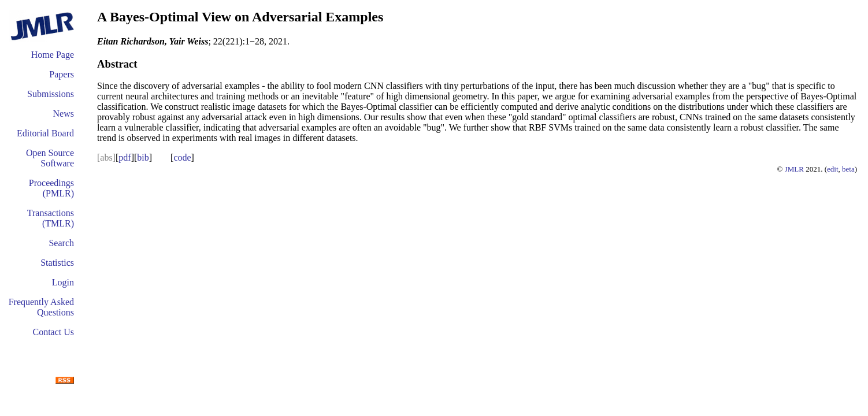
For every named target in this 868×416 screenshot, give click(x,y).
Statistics (57, 263)
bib (143, 157)
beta (848, 169)
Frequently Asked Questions (41, 307)
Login (63, 282)
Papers (62, 74)
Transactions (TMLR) (51, 218)
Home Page (53, 55)
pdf (125, 157)
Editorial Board (45, 133)
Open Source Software (50, 158)
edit (833, 169)
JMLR (794, 169)
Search (61, 243)
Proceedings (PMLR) (51, 188)
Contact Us (53, 332)
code (182, 157)
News (64, 114)
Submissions (51, 94)
